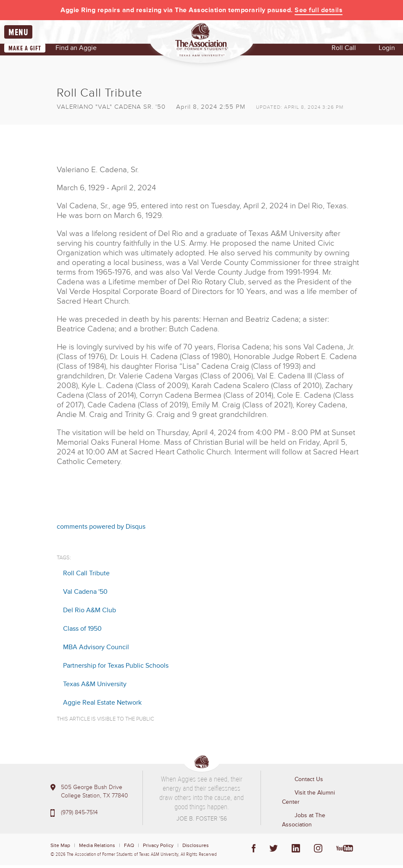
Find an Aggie (76, 51)
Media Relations (97, 848)
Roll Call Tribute (86, 576)
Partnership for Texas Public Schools (116, 669)
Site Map (60, 848)
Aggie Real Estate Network (102, 705)
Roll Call (344, 51)
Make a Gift (25, 51)
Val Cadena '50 (85, 595)
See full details (319, 10)
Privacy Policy (158, 848)
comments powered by (101, 529)
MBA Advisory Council (96, 650)
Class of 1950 (82, 632)
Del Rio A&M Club (90, 613)
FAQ (129, 848)
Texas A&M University (95, 687)
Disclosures (196, 848)
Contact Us (309, 782)
